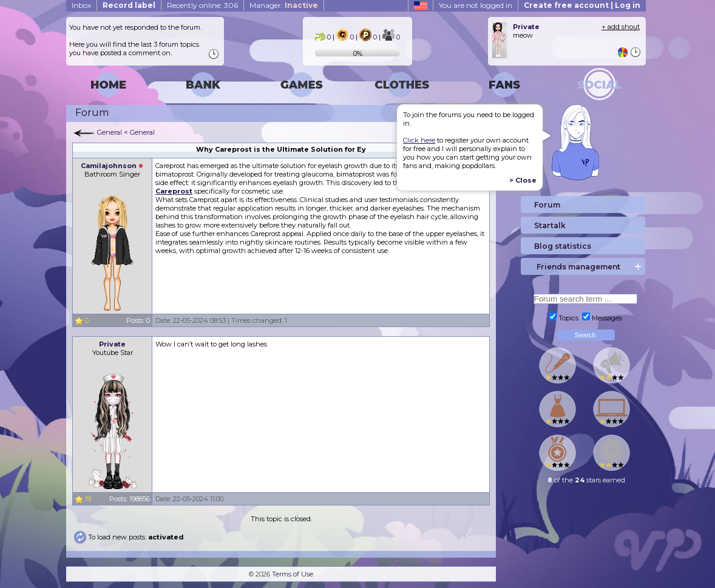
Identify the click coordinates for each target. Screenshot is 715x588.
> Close (523, 180)
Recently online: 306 (202, 5)
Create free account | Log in (582, 5)
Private (112, 344)
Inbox (81, 5)
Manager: (284, 5)
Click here (419, 140)
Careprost (174, 191)
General (110, 132)
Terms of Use (293, 574)
